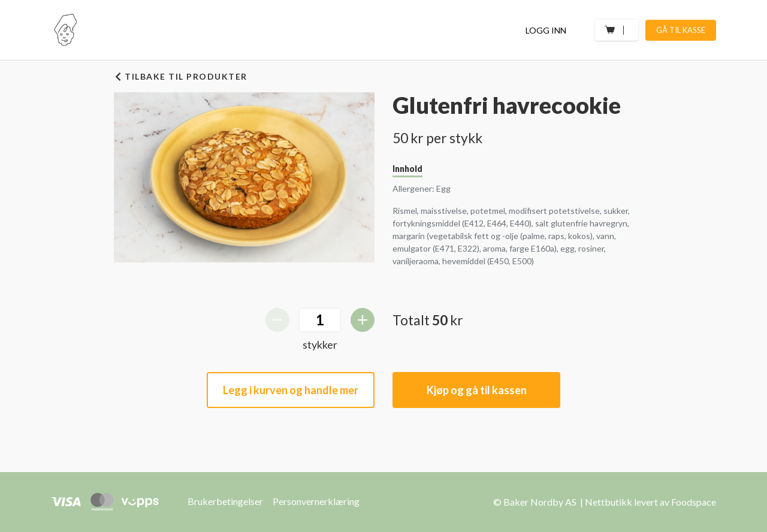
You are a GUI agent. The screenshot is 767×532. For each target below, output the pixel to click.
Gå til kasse (681, 30)
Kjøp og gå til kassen (477, 390)
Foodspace (694, 502)
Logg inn (546, 30)
